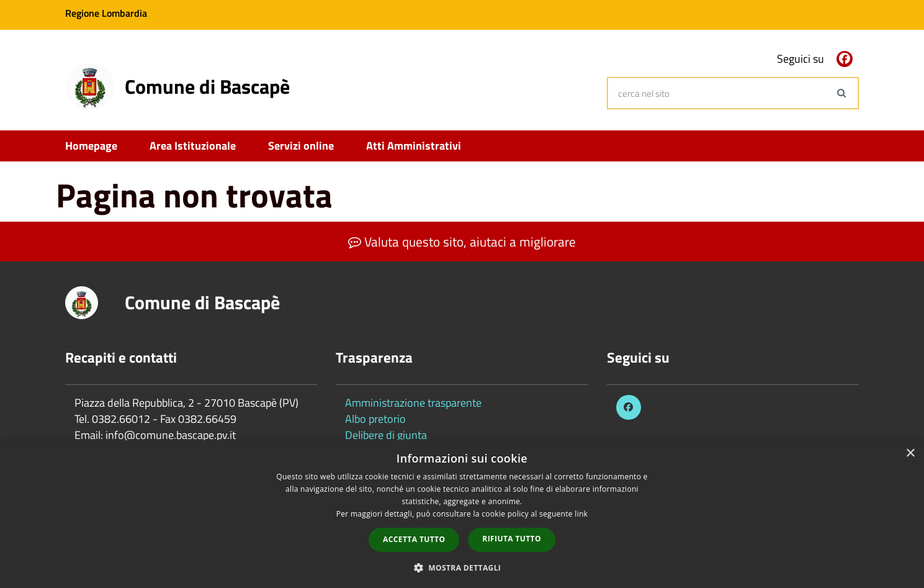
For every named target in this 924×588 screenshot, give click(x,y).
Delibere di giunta (386, 435)
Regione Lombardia (106, 13)
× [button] (910, 454)
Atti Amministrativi (414, 146)
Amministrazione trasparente (413, 403)
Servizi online (301, 146)
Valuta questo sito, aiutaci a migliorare (462, 242)
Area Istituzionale (193, 146)
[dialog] (462, 514)
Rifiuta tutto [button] (512, 539)
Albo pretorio (375, 419)
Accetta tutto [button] (414, 539)
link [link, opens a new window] (581, 514)
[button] (462, 567)
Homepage (91, 146)
